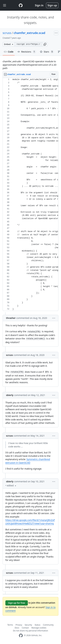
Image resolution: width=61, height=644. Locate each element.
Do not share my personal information (31, 631)
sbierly (10, 395)
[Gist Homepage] (21, 5)
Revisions (27, 52)
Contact (25, 628)
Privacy (19, 625)
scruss (7, 33)
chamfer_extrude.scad (29, 33)
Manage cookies (39, 628)
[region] (30, 194)
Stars (47, 52)
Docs (17, 628)
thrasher (11, 318)
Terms (10, 625)
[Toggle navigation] (5, 5)
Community (48, 625)
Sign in (39, 5)
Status (37, 625)
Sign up (52, 5)
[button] (45, 44)
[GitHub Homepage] (21, 636)
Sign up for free (17, 603)
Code (9, 52)
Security (28, 625)
